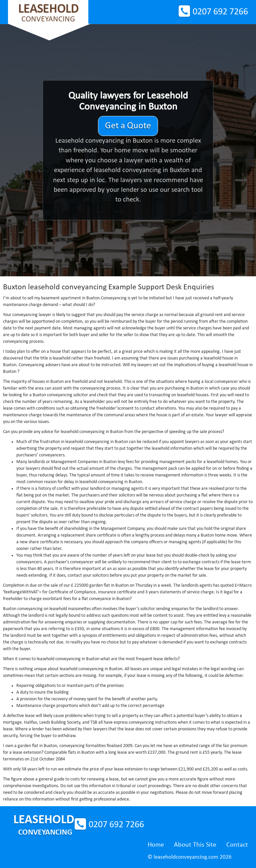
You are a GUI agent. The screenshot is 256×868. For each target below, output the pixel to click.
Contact (237, 845)
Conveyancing (48, 13)
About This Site (195, 845)
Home (156, 845)
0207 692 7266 (220, 12)
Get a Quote (128, 126)
